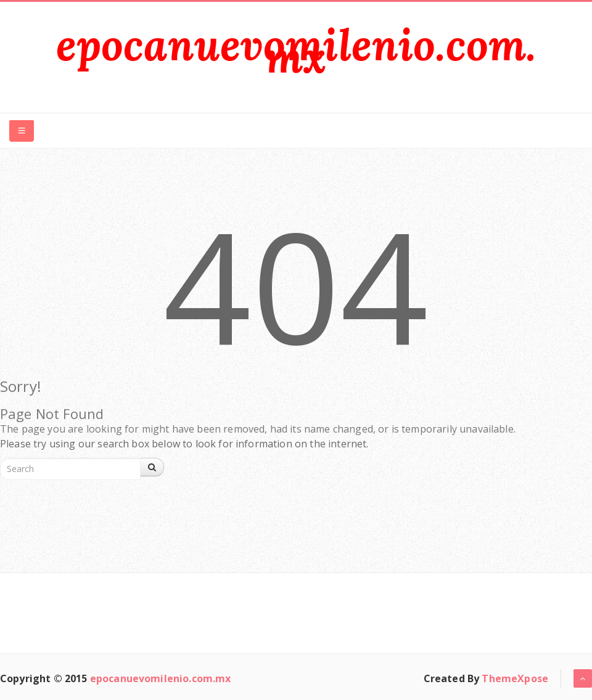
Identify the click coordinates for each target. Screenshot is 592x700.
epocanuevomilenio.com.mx (296, 51)
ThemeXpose (515, 678)
